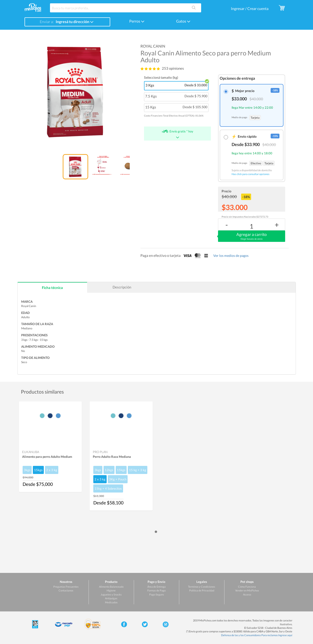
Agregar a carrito (251, 236)
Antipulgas (111, 598)
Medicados (111, 602)
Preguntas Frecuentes (66, 587)
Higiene (111, 590)
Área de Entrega (156, 587)
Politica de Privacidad (202, 590)
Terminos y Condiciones (202, 587)
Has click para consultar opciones (251, 174)
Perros (137, 21)
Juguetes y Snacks (111, 594)
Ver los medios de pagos (231, 256)
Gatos (183, 21)
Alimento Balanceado (111, 587)
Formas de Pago (156, 590)
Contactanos (66, 590)
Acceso (247, 594)
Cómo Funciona (247, 587)
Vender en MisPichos (247, 590)
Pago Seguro (156, 594)
